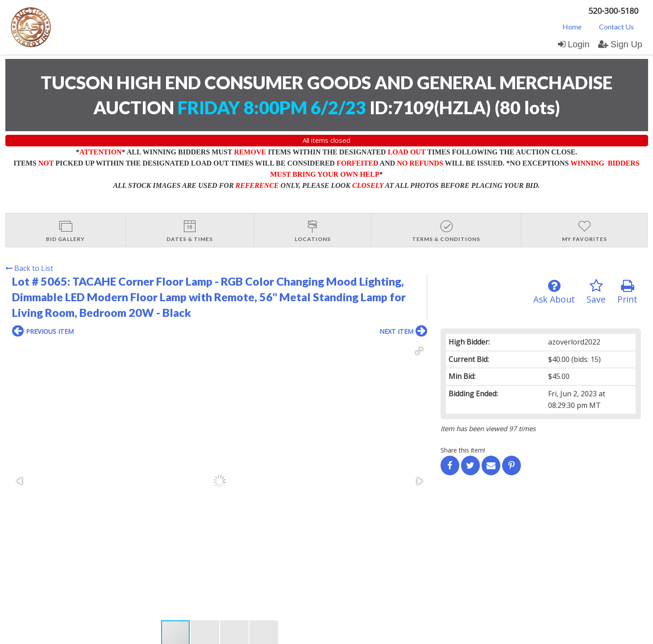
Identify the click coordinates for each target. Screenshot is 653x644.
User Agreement (150, 559)
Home (572, 27)
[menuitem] (572, 26)
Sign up (109, 559)
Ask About (554, 292)
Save (596, 292)
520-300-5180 (613, 11)
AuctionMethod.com (347, 634)
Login (574, 44)
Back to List (29, 268)
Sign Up (620, 44)
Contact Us (616, 27)
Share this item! (463, 450)
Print (627, 292)
